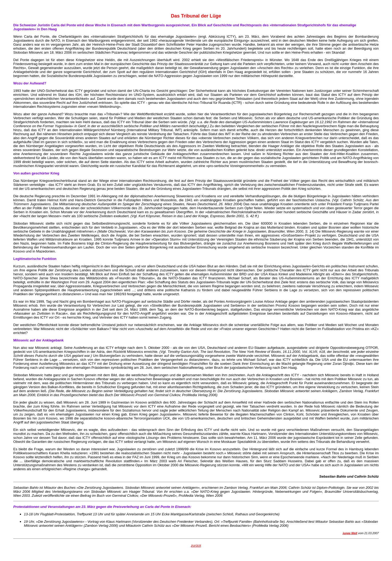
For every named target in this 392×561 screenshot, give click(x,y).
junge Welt (350, 533)
